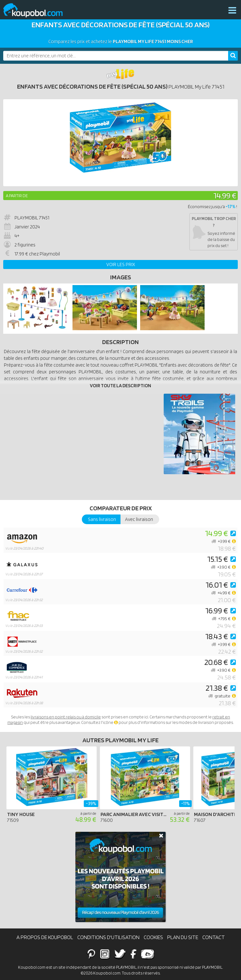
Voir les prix (121, 264)
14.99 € (225, 195)
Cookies (153, 937)
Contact (214, 937)
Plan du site (183, 937)
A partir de (17, 196)
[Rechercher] (233, 56)
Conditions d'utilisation (108, 937)
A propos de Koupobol (45, 937)
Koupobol (37, 10)
